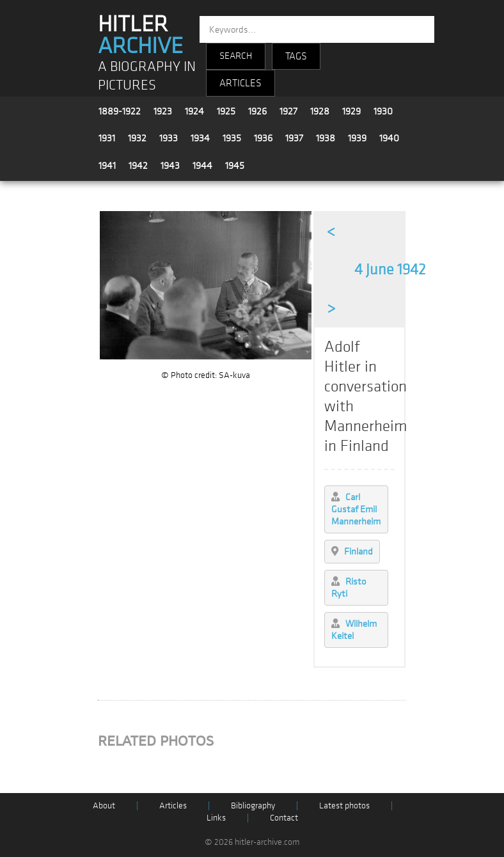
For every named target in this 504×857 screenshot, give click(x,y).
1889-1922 (120, 111)
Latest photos (344, 806)
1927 (288, 111)
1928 (320, 111)
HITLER (140, 35)
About (104, 806)
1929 (351, 111)
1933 (169, 138)
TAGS (296, 56)
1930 (383, 111)
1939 (357, 138)
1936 (263, 138)
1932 (137, 138)
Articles (173, 806)
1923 (163, 111)
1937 (294, 138)
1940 (389, 138)
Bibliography (253, 806)
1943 (170, 166)
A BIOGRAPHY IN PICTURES (147, 76)
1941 (107, 166)
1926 (257, 111)
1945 (235, 166)
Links (216, 818)
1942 (138, 166)
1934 (200, 138)
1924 (194, 111)
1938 (326, 138)
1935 (232, 138)
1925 (226, 111)
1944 (202, 166)
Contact (284, 818)
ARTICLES (240, 83)
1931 (107, 138)
